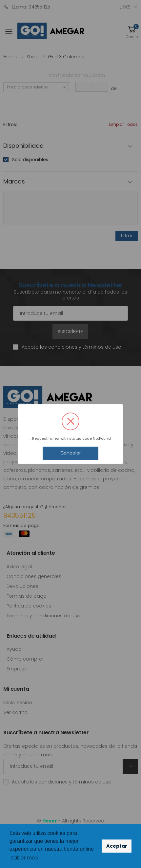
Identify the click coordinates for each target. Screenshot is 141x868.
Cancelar (71, 453)
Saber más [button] (24, 858)
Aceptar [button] (117, 846)
